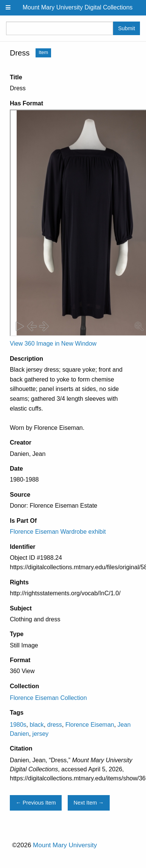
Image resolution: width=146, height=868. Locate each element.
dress (55, 725)
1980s (18, 725)
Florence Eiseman (90, 725)
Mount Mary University (65, 845)
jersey (41, 734)
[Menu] (8, 8)
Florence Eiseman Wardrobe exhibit (58, 532)
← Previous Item (36, 803)
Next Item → (89, 803)
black (36, 725)
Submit (127, 28)
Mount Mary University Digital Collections (78, 7)
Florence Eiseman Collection (48, 698)
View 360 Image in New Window (53, 344)
